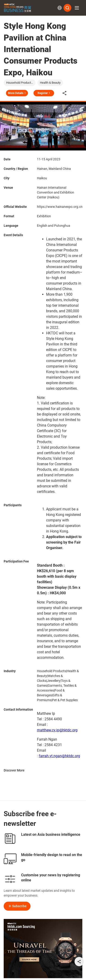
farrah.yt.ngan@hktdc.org (59, 756)
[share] (79, 962)
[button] (77, 8)
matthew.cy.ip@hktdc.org (57, 730)
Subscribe (17, 906)
